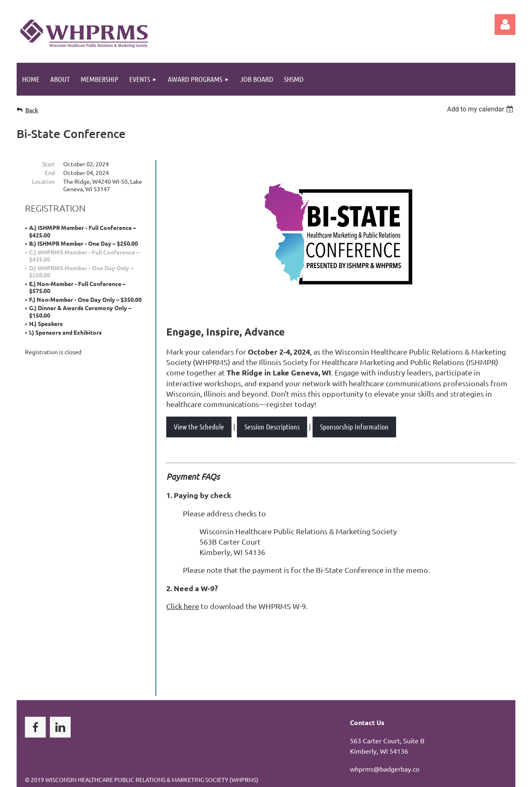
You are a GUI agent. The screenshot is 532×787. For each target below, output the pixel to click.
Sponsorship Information (354, 427)
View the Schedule (199, 427)
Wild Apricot (416, 777)
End (50, 173)
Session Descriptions (272, 427)
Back (32, 110)
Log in (505, 25)
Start (48, 164)
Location (43, 181)
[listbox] (481, 109)
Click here (183, 606)
